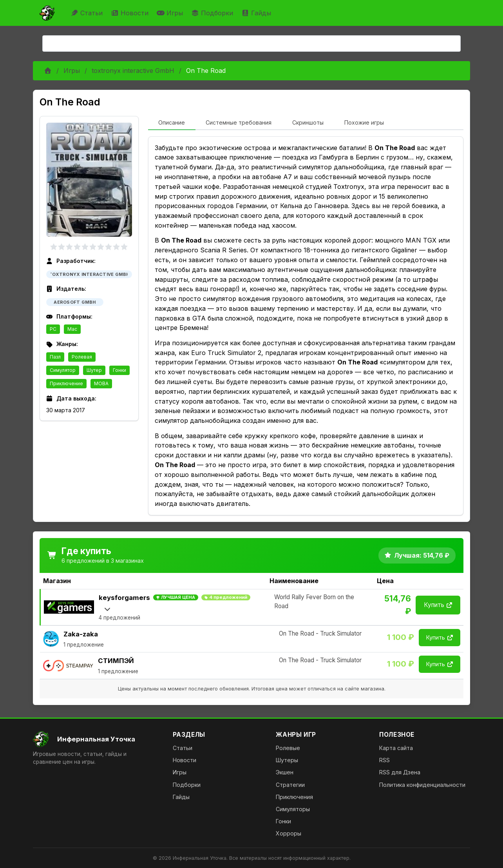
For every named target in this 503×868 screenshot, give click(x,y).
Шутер (94, 370)
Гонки (119, 370)
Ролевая (82, 357)
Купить (438, 605)
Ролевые (288, 748)
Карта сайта (396, 748)
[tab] (172, 123)
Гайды (257, 13)
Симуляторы (293, 809)
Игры (171, 13)
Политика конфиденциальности (422, 785)
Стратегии (290, 785)
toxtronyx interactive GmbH (133, 71)
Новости (131, 13)
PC (53, 329)
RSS (384, 760)
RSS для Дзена (400, 772)
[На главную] (97, 739)
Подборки (213, 13)
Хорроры (289, 833)
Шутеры (287, 760)
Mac (72, 329)
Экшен (285, 772)
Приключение (66, 383)
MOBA (101, 383)
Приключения (294, 797)
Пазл (55, 357)
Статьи (88, 13)
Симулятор (63, 370)
